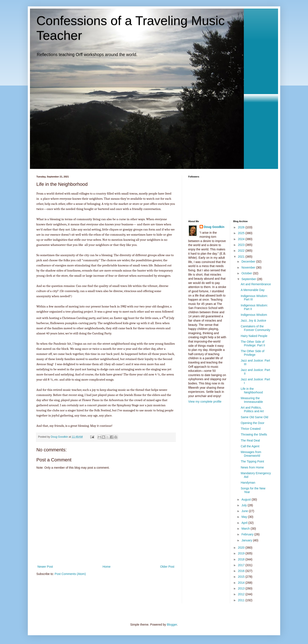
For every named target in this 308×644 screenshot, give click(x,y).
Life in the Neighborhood (252, 391)
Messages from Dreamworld (251, 454)
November (249, 267)
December (249, 261)
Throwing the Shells (254, 434)
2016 (242, 571)
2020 (242, 548)
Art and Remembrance (256, 284)
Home (106, 567)
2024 (242, 239)
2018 (242, 559)
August (247, 499)
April (245, 523)
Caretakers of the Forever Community (255, 328)
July (245, 505)
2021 (242, 257)
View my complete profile (205, 402)
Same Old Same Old (254, 417)
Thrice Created (251, 429)
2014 (242, 583)
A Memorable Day (252, 290)
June (245, 511)
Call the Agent (250, 446)
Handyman (248, 483)
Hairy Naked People (254, 336)
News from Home (252, 467)
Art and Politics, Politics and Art (252, 409)
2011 (242, 600)
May (245, 517)
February (248, 534)
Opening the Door (252, 423)
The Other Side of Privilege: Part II (253, 343)
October (247, 273)
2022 (242, 251)
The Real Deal (250, 440)
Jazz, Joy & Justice (253, 321)
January (247, 540)
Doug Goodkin (214, 227)
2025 (242, 233)
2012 (242, 594)
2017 (242, 565)
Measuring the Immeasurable (252, 400)
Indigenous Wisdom (254, 315)
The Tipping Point (252, 461)
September (249, 279)
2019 (242, 553)
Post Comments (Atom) (70, 574)
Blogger (172, 625)
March (246, 529)
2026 (242, 227)
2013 (242, 588)
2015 (242, 577)
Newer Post (45, 567)
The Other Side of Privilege (252, 353)
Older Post (167, 567)
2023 (242, 245)
